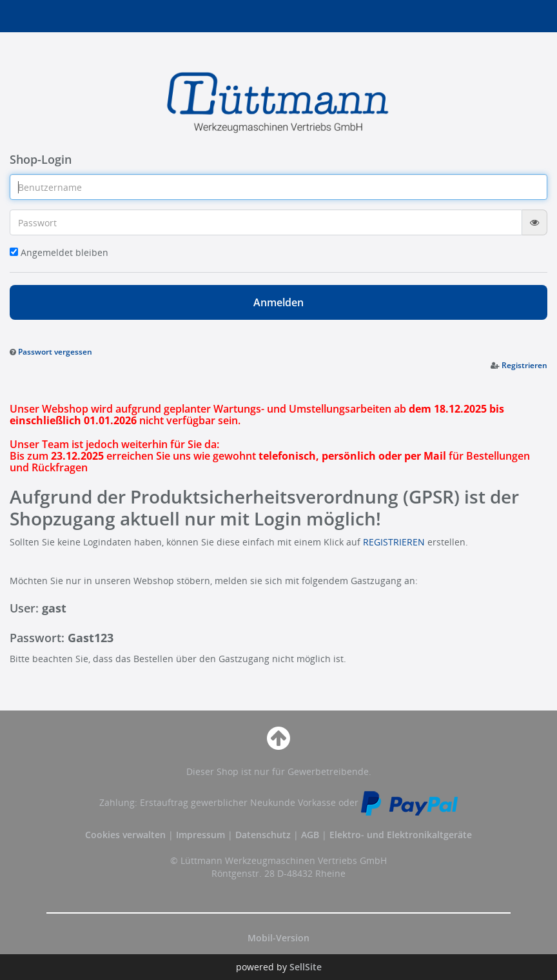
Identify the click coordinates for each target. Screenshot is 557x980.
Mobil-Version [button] (278, 938)
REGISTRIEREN (394, 542)
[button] (51, 351)
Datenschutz (263, 835)
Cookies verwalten (125, 835)
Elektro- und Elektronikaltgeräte (401, 835)
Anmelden (278, 302)
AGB (311, 835)
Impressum (202, 835)
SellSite (306, 967)
